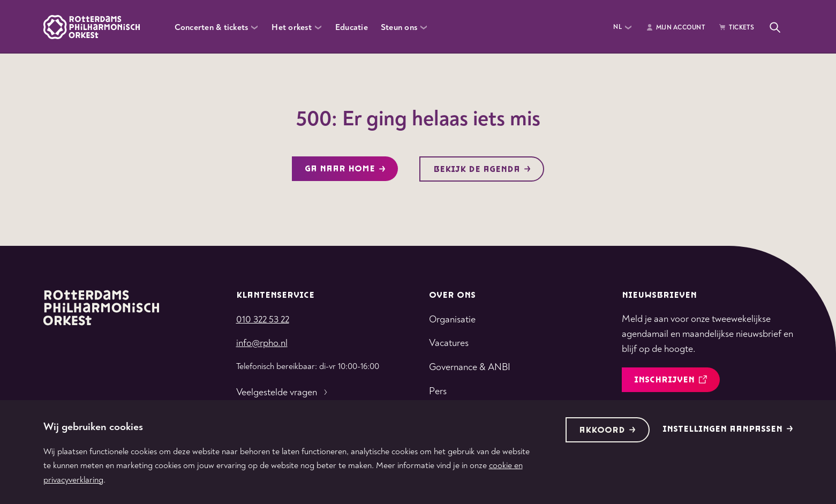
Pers (438, 391)
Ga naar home (345, 169)
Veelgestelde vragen (283, 393)
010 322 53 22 (263, 319)
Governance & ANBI (470, 367)
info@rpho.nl (262, 343)
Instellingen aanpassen (728, 429)
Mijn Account (675, 28)
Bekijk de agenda (482, 170)
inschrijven (671, 380)
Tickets (736, 28)
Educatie (352, 27)
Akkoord (607, 430)
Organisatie (452, 319)
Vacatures (449, 343)
